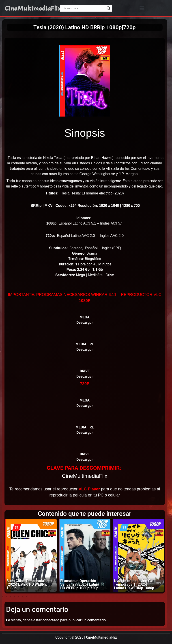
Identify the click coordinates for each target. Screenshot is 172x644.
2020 (119, 193)
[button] (142, 8)
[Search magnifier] (109, 8)
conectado (51, 620)
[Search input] (84, 8)
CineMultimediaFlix (33, 8)
